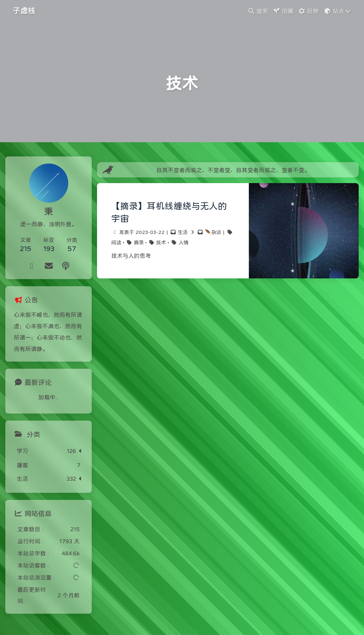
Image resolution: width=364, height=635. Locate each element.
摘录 (139, 242)
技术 (161, 242)
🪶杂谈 (213, 232)
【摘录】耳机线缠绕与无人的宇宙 (169, 212)
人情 (183, 242)
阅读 (116, 242)
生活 (183, 232)
